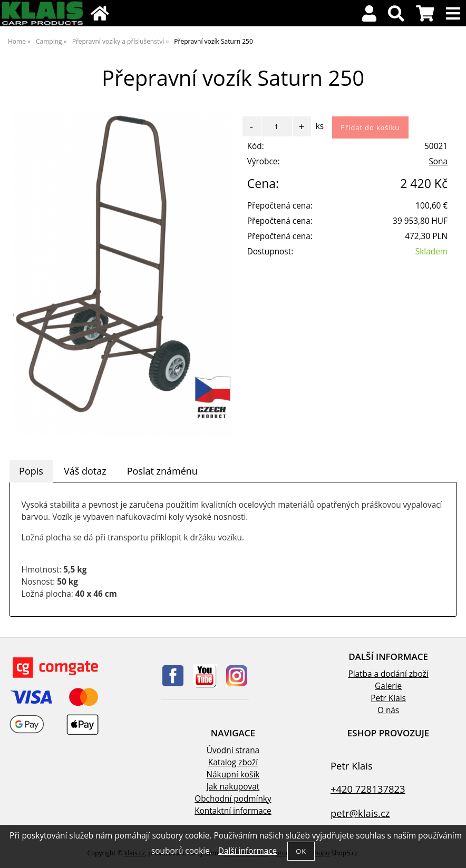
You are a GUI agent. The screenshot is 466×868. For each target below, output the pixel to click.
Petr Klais (388, 698)
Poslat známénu (162, 471)
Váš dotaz (85, 471)
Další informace (247, 851)
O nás (388, 710)
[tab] (31, 471)
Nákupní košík (233, 775)
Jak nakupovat (233, 787)
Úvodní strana (233, 750)
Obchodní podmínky (233, 799)
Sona (438, 161)
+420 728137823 (368, 789)
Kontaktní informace (233, 811)
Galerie (388, 686)
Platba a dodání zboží (388, 674)
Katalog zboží (233, 762)
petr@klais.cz (360, 813)
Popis (31, 471)
